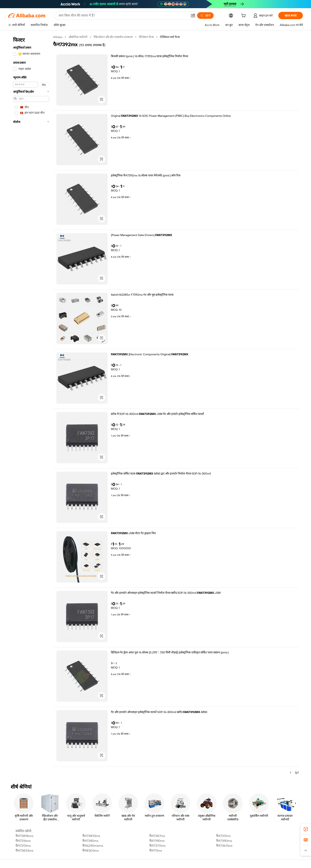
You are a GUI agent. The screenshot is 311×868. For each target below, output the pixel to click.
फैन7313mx (23, 846)
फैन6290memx (93, 846)
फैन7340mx (90, 841)
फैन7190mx (157, 841)
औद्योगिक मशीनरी (78, 37)
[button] (193, 16)
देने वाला (126, 78)
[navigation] (31, 407)
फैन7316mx (23, 841)
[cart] (244, 16)
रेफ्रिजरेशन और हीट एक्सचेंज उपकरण (113, 37)
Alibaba (58, 37)
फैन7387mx (157, 836)
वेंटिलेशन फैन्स (146, 37)
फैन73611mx (224, 846)
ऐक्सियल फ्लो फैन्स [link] (170, 37)
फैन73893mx (91, 836)
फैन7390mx (224, 841)
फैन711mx (156, 851)
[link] (306, 829)
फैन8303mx (90, 851)
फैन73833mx (24, 851)
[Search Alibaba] (123, 16)
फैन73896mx (24, 836)
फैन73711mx (157, 846)
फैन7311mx (223, 836)
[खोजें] (205, 16)
